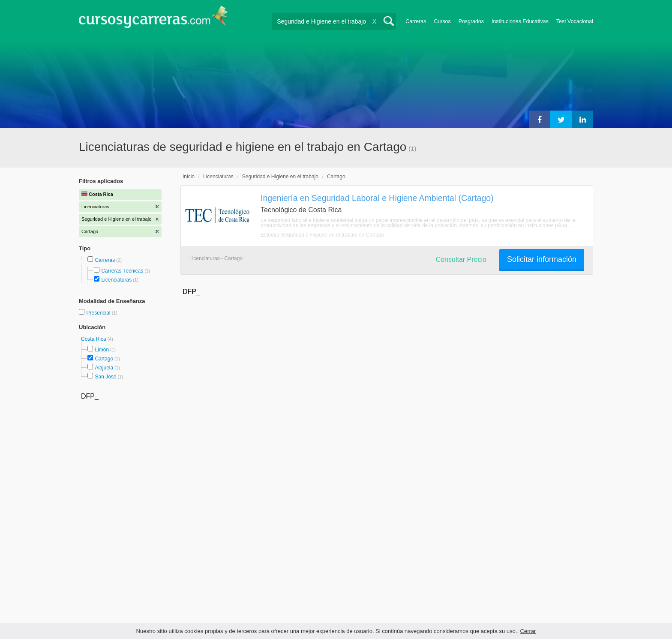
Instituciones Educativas (520, 21)
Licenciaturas (116, 280)
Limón (102, 350)
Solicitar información (542, 259)
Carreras (416, 21)
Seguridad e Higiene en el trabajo (280, 177)
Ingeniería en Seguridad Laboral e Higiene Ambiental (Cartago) (377, 198)
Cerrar (528, 631)
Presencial (99, 313)
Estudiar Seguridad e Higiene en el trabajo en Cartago (322, 235)
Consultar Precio (461, 259)
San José (105, 377)
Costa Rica (94, 339)
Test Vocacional (575, 21)
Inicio (189, 177)
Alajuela (104, 368)
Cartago (104, 359)
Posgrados (471, 21)
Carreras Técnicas (122, 271)
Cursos (442, 21)
